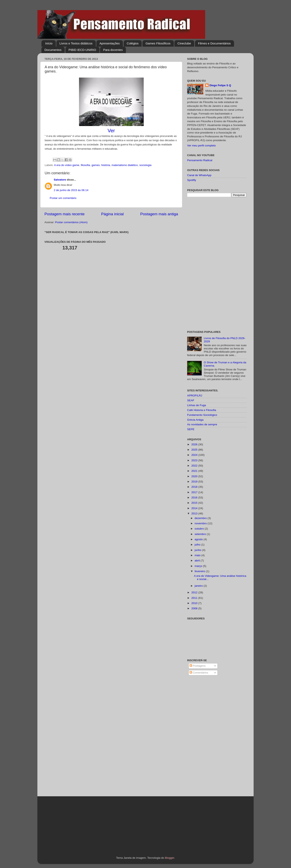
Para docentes (113, 50)
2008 (195, 608)
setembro (201, 534)
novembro (201, 523)
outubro (200, 529)
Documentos (53, 50)
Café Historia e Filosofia (202, 410)
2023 (195, 460)
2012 (195, 592)
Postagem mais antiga (159, 214)
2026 (195, 444)
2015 (195, 503)
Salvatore (60, 180)
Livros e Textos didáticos (76, 43)
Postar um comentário (63, 198)
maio (198, 555)
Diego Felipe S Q (220, 85)
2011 (195, 598)
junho (198, 550)
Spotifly (192, 180)
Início (49, 43)
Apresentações (110, 43)
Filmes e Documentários (214, 43)
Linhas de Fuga (197, 405)
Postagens (198, 666)
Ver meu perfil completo (201, 146)
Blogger (170, 858)
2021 (195, 471)
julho (198, 545)
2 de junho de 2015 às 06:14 (71, 190)
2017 (195, 492)
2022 (195, 466)
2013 (195, 513)
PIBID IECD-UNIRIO (82, 50)
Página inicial (112, 214)
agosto (199, 539)
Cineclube (184, 43)
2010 (195, 603)
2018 (195, 487)
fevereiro (200, 571)
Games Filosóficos (158, 43)
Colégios (133, 43)
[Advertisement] (217, 264)
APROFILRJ (195, 396)
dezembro (201, 518)
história (106, 165)
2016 (195, 498)
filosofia (85, 165)
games (96, 165)
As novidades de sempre (202, 424)
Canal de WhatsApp (199, 175)
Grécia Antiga (195, 420)
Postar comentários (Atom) (71, 222)
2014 (195, 508)
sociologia (145, 165)
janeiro (199, 586)
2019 (195, 482)
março (199, 566)
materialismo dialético (125, 165)
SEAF (191, 400)
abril (198, 561)
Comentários (199, 673)
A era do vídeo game (67, 165)
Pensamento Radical (200, 160)
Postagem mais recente (64, 214)
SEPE (191, 429)
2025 (195, 450)
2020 (195, 476)
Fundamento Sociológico (202, 415)
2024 (195, 455)
